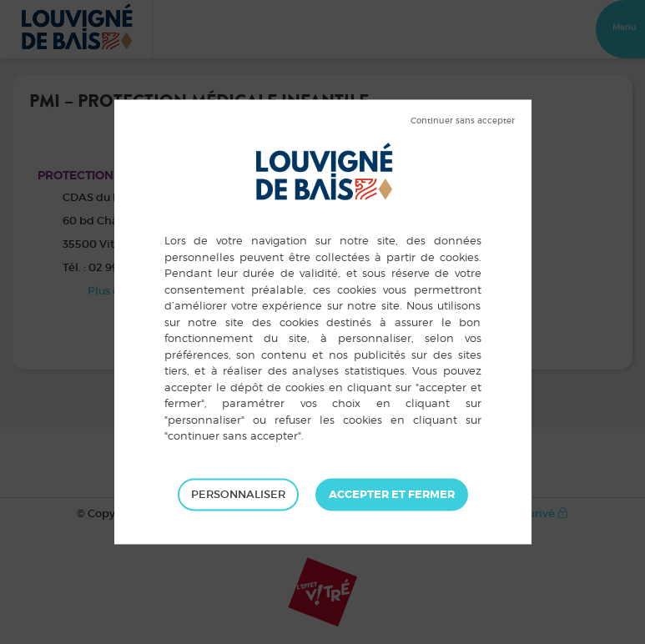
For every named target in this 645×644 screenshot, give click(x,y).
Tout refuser (463, 121)
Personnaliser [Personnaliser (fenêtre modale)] (238, 494)
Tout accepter (392, 495)
